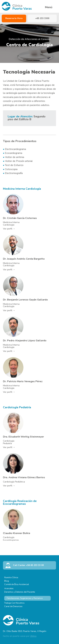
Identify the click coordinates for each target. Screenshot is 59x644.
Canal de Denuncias (13, 606)
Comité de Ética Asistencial (17, 584)
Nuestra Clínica (11, 578)
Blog (7, 581)
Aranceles (9, 589)
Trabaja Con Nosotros (14, 603)
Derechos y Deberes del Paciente (20, 592)
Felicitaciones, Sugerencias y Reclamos (25, 598)
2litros (33, 636)
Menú (49, 7)
